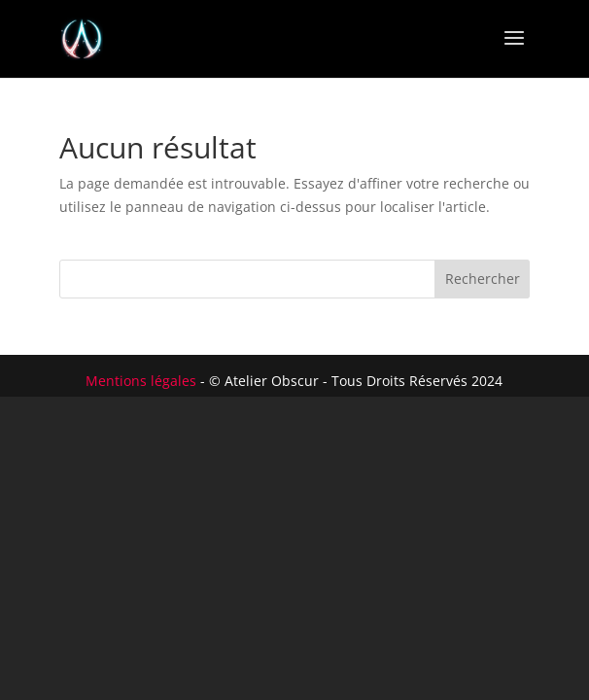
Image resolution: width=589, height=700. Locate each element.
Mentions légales (141, 381)
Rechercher (483, 279)
